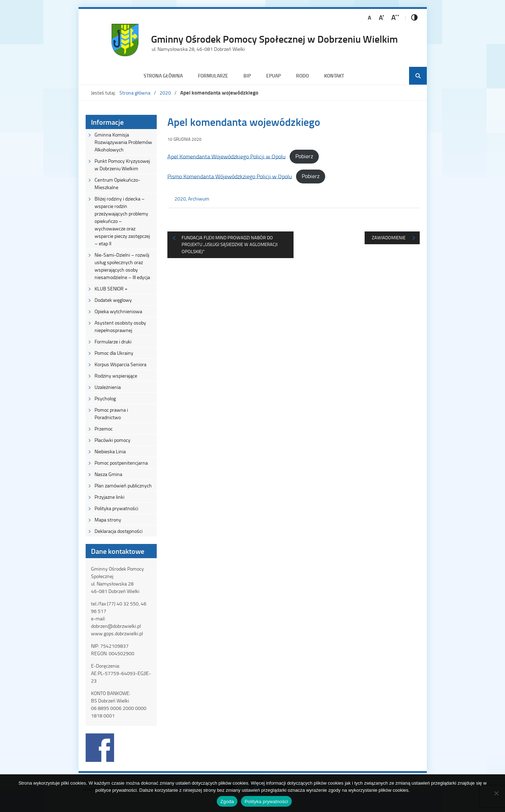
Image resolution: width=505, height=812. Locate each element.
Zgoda (227, 802)
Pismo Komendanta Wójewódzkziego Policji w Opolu (230, 176)
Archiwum (199, 199)
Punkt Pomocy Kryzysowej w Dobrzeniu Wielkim (122, 165)
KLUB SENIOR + (111, 289)
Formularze (213, 76)
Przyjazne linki (109, 497)
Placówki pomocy (112, 440)
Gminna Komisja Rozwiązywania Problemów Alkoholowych (123, 142)
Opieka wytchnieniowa (118, 311)
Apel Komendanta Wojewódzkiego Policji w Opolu (227, 156)
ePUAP (273, 76)
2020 (165, 93)
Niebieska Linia (110, 451)
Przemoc (104, 429)
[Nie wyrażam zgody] (496, 793)
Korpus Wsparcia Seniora (120, 364)
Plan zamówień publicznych (123, 485)
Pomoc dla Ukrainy (114, 353)
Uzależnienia (108, 387)
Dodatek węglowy (113, 300)
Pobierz (304, 156)
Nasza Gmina (108, 474)
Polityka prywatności (116, 508)
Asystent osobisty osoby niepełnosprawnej (120, 326)
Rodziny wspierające (116, 376)
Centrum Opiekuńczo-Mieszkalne (117, 183)
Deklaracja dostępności (119, 531)
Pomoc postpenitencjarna (121, 463)
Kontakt (334, 76)
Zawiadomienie (389, 237)
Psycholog (105, 398)
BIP (247, 76)
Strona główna (163, 76)
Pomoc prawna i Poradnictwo (111, 413)
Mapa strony (108, 520)
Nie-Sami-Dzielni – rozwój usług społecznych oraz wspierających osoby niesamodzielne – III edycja (122, 266)
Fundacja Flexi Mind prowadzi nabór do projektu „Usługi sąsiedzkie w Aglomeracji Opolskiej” (230, 244)
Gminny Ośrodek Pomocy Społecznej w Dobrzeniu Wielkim (274, 39)
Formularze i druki (113, 341)
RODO (302, 76)
